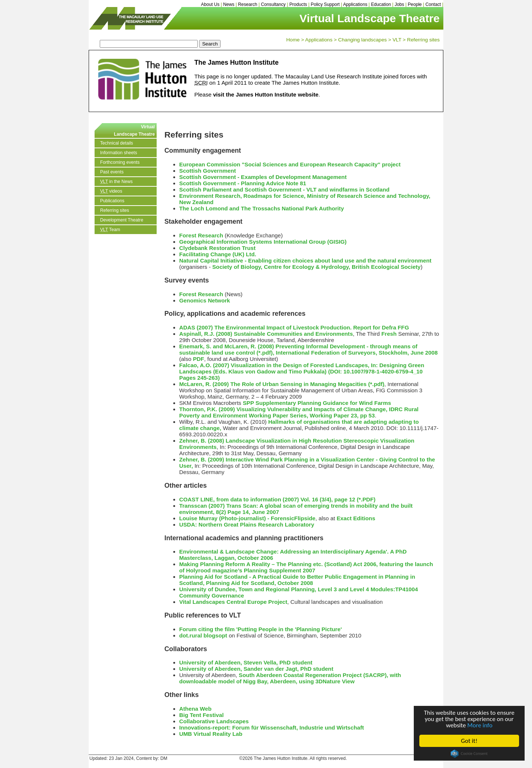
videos (111, 191)
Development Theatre (122, 220)
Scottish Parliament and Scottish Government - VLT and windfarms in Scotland (284, 190)
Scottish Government (208, 171)
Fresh (389, 334)
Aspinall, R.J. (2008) (206, 334)
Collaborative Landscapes (214, 721)
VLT (397, 40)
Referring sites (423, 40)
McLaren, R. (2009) (204, 384)
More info (480, 725)
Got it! (469, 741)
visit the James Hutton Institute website (266, 94)
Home (293, 40)
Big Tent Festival (201, 715)
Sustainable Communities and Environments (293, 334)
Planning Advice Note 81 (274, 183)
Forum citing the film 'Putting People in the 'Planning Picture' (260, 629)
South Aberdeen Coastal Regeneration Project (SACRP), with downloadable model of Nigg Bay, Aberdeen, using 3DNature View (290, 678)
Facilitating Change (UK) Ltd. (218, 254)
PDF (198, 359)
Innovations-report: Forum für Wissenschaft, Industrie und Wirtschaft (272, 728)
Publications (112, 201)
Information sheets (119, 153)
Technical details (117, 143)
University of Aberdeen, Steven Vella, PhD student (246, 662)
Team (110, 230)
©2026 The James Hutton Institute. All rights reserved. (293, 758)
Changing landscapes (362, 40)
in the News (116, 182)
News (229, 4)
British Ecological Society (386, 267)
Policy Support (325, 4)
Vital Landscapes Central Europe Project (233, 602)
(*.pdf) (376, 384)
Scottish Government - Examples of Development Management (263, 177)
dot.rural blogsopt (203, 635)
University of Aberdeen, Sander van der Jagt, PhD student (256, 669)
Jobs (399, 4)
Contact (433, 4)
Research (248, 4)
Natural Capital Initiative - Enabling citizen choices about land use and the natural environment (305, 260)
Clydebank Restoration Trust (217, 248)
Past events (112, 172)
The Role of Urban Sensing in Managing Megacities (298, 384)
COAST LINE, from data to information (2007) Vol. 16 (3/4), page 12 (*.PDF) (277, 499)
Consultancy (273, 4)
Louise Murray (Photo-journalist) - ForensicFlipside (247, 518)
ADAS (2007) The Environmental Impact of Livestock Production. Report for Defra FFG (294, 327)
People (415, 4)
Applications (355, 4)
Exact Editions (356, 518)
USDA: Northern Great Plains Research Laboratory (247, 525)
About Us (210, 4)
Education (381, 4)
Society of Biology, (238, 267)
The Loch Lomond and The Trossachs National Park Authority (262, 208)
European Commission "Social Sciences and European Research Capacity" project (290, 164)
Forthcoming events (120, 162)
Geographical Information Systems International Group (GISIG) (263, 242)
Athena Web (195, 709)
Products (298, 4)
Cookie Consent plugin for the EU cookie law (469, 754)
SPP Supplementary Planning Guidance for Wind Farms (317, 403)
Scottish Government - (210, 183)
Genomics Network (205, 300)
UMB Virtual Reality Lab (211, 734)
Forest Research (201, 235)
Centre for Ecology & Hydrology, (307, 267)
